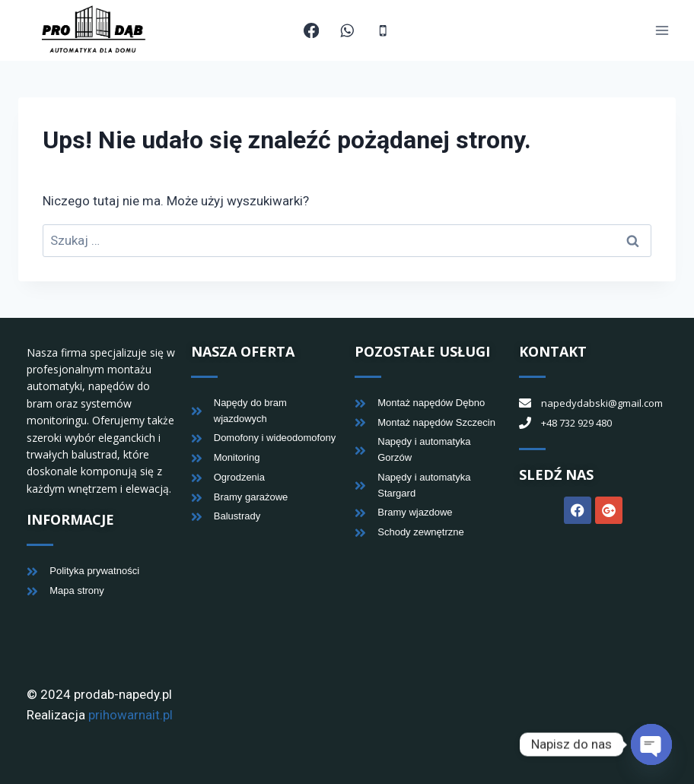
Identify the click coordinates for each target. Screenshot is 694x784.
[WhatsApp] (347, 31)
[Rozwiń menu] (662, 31)
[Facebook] (312, 31)
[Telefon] (383, 31)
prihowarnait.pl (131, 715)
